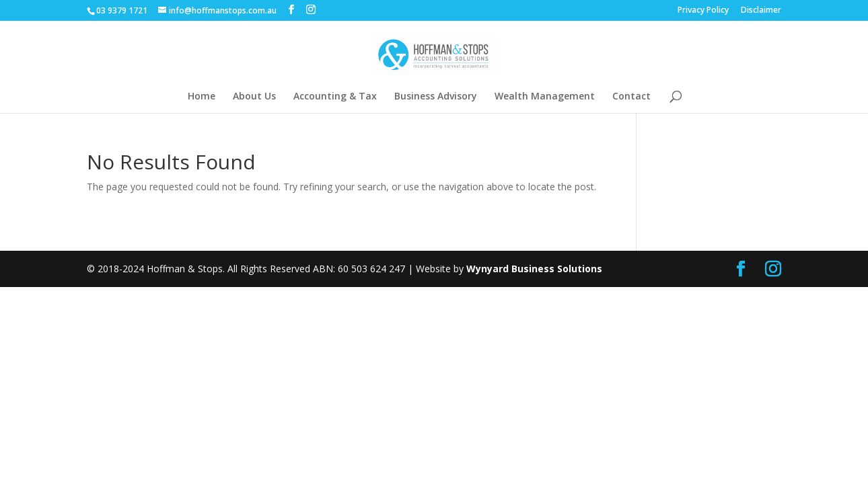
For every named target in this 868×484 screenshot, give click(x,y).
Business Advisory (436, 97)
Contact (631, 97)
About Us (254, 97)
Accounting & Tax (335, 97)
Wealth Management (545, 97)
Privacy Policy (703, 11)
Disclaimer (761, 11)
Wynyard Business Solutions (534, 269)
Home (202, 97)
